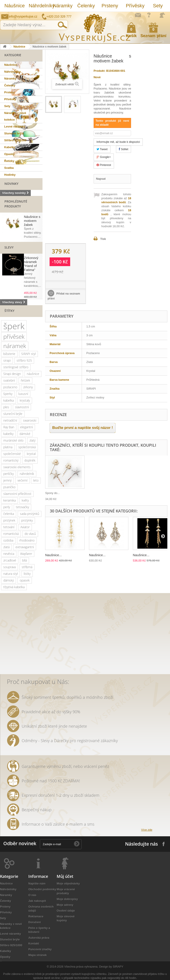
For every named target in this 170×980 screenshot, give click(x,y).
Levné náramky (15, 126)
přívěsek (14, 337)
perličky (9, 474)
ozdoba (8, 540)
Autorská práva (39, 938)
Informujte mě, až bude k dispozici (118, 142)
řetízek (25, 380)
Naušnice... (53, 555)
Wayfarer (26, 554)
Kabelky (10, 147)
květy (25, 500)
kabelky (8, 434)
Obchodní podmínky (42, 889)
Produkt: (99, 71)
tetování (9, 527)
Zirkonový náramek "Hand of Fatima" (31, 264)
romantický (11, 460)
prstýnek (9, 520)
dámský (9, 580)
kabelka (9, 400)
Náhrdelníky (39, 6)
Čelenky (86, 6)
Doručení (35, 922)
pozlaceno (10, 387)
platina (8, 447)
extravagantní (25, 547)
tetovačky (22, 507)
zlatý (32, 440)
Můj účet (65, 876)
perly (7, 507)
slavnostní (22, 407)
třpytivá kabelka (14, 587)
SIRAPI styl (28, 354)
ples (6, 407)
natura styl (11, 574)
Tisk (103, 239)
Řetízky (9, 161)
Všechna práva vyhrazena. (81, 967)
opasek (25, 580)
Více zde (147, 830)
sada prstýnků (30, 514)
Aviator (25, 527)
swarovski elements (17, 467)
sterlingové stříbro (16, 367)
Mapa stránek (38, 955)
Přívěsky (135, 6)
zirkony (28, 387)
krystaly (25, 400)
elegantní (26, 427)
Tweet (102, 149)
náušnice (33, 374)
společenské (12, 454)
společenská (27, 447)
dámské (25, 434)
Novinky (11, 184)
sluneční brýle (13, 414)
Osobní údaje (66, 911)
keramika (10, 500)
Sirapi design (12, 374)
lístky (27, 574)
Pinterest (104, 165)
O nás (32, 895)
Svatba (9, 168)
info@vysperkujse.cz (23, 16)
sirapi (7, 360)
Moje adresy (65, 905)
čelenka (9, 514)
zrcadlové (10, 560)
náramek (15, 346)
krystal (31, 454)
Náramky (63, 6)
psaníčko (9, 487)
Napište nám (138, 15)
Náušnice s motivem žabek (32, 221)
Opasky (9, 154)
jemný (7, 480)
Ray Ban (9, 427)
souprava (10, 567)
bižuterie (9, 354)
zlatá (6, 547)
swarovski (30, 420)
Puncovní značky (40, 949)
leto (36, 480)
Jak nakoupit (37, 901)
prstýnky (27, 520)
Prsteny (110, 6)
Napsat (101, 179)
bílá (24, 560)
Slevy (9, 247)
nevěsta (9, 554)
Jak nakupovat (149, 15)
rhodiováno (27, 540)
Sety (158, 6)
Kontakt (34, 943)
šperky (8, 394)
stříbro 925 (24, 360)
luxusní (23, 394)
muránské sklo (13, 440)
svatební (9, 380)
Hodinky (10, 175)
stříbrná (27, 567)
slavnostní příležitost (17, 494)
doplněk (30, 460)
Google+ (104, 157)
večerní (22, 480)
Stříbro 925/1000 (15, 140)
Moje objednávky (68, 883)
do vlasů (30, 534)
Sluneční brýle (14, 133)
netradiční (10, 420)
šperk (14, 326)
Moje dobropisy (67, 899)
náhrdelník (27, 474)
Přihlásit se (162, 15)
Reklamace (36, 916)
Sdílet (124, 149)
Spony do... (52, 493)
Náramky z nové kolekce (15, 116)
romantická (11, 534)
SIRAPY (118, 967)
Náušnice (14, 6)
